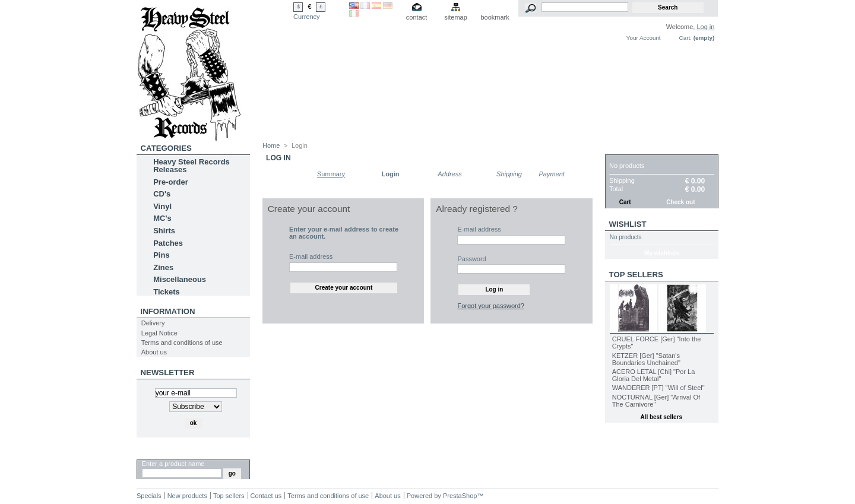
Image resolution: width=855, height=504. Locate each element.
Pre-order (171, 182)
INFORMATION (168, 311)
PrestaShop (460, 496)
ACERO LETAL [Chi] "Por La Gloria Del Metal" (654, 375)
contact (417, 17)
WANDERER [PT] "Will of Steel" (658, 388)
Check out (680, 202)
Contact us (266, 496)
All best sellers (661, 417)
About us (154, 352)
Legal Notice (159, 333)
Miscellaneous (180, 279)
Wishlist (628, 224)
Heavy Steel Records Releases (191, 166)
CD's (162, 194)
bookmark (495, 17)
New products (187, 496)
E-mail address (311, 256)
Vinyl (162, 206)
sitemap (456, 17)
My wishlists (662, 253)
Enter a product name (173, 464)
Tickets (167, 292)
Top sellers (636, 275)
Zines (163, 267)
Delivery (153, 323)
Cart (620, 148)
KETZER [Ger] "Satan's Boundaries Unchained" (646, 359)
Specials (149, 496)
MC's (162, 218)
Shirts (164, 231)
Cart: (685, 38)
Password (471, 259)
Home (271, 145)
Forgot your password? (491, 306)
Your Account (644, 38)
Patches (168, 243)
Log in (705, 27)
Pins (161, 255)
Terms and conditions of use (182, 343)
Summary (331, 174)
